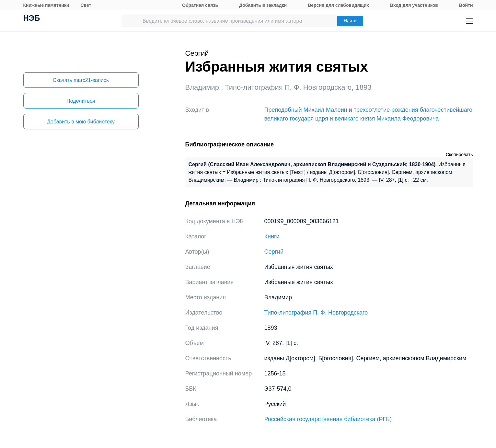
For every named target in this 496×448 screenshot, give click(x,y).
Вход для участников (414, 5)
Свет (86, 5)
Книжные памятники (46, 5)
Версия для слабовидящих (338, 5)
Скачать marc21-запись (81, 80)
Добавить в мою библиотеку (81, 122)
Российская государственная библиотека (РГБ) (328, 419)
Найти (350, 21)
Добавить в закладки (263, 5)
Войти (466, 5)
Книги (272, 236)
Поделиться (81, 101)
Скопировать (459, 155)
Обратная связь (200, 5)
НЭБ (32, 19)
